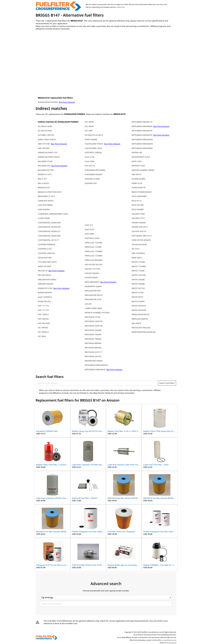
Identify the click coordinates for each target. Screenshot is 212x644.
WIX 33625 (136, 323)
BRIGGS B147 (44, 188)
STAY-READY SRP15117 (142, 236)
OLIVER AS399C (139, 179)
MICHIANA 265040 (93, 330)
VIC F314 (136, 249)
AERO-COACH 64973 (47, 139)
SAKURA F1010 (138, 218)
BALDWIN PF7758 (46, 170)
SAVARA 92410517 (140, 227)
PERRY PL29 (137, 183)
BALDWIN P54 (44, 166)
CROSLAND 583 (45, 258)
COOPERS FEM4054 (46, 244)
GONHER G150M (92, 179)
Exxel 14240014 (45, 297)
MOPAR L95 (137, 152)
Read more (121, 7)
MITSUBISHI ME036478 (142, 131)
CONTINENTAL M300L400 (49, 223)
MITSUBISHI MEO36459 (142, 139)
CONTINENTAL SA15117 (48, 240)
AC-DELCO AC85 (45, 126)
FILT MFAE (89, 122)
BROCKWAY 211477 (46, 196)
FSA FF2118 (90, 166)
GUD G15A (90, 229)
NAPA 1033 (137, 161)
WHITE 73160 (138, 293)
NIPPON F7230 (138, 166)
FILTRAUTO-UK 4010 (94, 135)
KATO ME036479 (92, 282)
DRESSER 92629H (46, 284)
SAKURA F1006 (138, 214)
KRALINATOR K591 (93, 291)
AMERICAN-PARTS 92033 (49, 157)
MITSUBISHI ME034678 (95, 369)
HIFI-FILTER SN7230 (94, 264)
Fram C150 (90, 157)
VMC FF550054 (138, 253)
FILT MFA (42, 336)
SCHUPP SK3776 (139, 231)
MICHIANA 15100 (93, 317)
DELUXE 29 (43, 271)
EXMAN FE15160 (45, 288)
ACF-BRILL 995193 (46, 135)
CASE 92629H (44, 209)
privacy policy (171, 643)
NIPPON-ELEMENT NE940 (143, 170)
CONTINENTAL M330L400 (49, 236)
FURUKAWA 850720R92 (95, 170)
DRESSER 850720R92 (47, 280)
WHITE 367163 (138, 288)
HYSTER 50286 (91, 278)
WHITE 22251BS (139, 275)
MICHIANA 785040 (93, 334)
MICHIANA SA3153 (93, 356)
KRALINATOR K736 (93, 299)
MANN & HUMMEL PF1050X (97, 313)
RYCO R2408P (138, 209)
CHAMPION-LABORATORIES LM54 (53, 214)
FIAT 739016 (43, 314)
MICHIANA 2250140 (94, 321)
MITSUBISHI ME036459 (142, 126)
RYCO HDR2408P (139, 196)
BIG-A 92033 (43, 183)
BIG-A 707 (42, 179)
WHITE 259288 (138, 280)
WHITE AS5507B (139, 310)
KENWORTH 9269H (93, 286)
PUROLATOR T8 (138, 188)
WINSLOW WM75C (140, 319)
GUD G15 (89, 225)
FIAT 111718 (43, 310)
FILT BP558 (43, 328)
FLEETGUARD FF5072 (94, 144)
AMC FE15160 (44, 144)
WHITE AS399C (138, 301)
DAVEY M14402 (45, 266)
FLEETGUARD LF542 (94, 148)
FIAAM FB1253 (44, 301)
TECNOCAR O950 (139, 244)
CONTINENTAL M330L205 (49, 227)
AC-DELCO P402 (45, 131)
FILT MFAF (89, 126)
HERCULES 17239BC (94, 243)
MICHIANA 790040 (93, 339)
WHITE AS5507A (139, 306)
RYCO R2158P (138, 205)
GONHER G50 (91, 183)
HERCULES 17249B (93, 247)
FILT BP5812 (43, 332)
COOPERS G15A (45, 249)
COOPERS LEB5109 (46, 253)
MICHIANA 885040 (93, 348)
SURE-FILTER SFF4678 (141, 240)
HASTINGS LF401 (92, 238)
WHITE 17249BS (139, 266)
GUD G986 (89, 234)
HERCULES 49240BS (94, 260)
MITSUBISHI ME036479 (142, 135)
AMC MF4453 (44, 148)
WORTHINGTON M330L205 (144, 332)
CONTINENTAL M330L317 (49, 231)
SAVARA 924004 (139, 223)
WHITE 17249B (138, 262)
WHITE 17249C (138, 271)
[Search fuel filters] (97, 383)
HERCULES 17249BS (94, 256)
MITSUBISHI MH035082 (142, 148)
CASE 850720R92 (45, 205)
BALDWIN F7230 (45, 161)
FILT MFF (89, 131)
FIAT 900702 (43, 319)
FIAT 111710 (43, 306)
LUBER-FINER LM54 (93, 308)
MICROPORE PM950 (94, 361)
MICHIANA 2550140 (94, 326)
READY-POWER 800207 (142, 192)
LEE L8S (88, 304)
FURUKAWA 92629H (94, 174)
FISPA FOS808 (91, 139)
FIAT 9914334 (44, 323)
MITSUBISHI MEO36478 (142, 144)
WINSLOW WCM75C (140, 314)
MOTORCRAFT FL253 (141, 157)
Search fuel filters (167, 383)
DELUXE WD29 (44, 275)
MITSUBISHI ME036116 (142, 122)
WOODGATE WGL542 (141, 328)
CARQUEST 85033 (46, 201)
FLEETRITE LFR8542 (93, 152)
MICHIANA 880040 (93, 343)
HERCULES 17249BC (94, 251)
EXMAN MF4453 (45, 293)
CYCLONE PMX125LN (47, 262)
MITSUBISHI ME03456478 (96, 365)
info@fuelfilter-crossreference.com (164, 640)
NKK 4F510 (136, 174)
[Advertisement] (59, 56)
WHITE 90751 (138, 297)
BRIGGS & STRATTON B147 (50, 192)
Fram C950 (90, 161)
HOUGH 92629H (92, 273)
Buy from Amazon (67, 102)
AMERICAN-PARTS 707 (48, 152)
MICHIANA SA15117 (94, 352)
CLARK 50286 (44, 218)
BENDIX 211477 (45, 174)
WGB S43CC (137, 258)
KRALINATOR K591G (94, 295)
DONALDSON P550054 (48, 102)
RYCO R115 (137, 201)
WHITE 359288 (138, 284)
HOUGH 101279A (92, 269)
